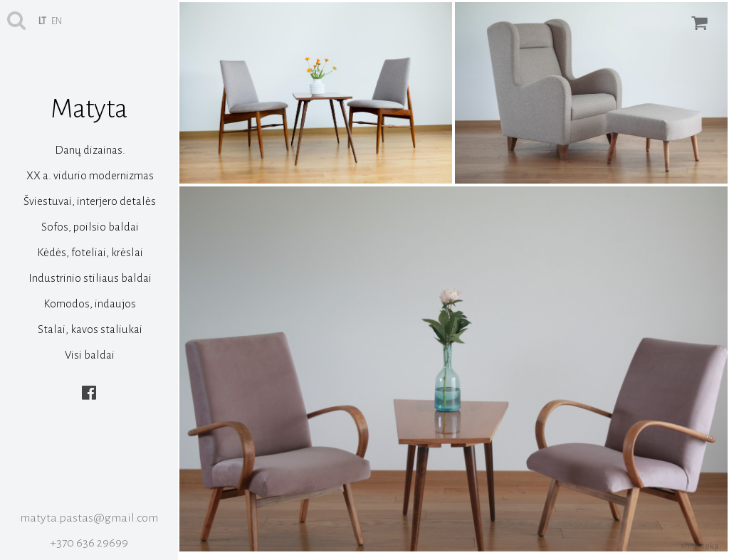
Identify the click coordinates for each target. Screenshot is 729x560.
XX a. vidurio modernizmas (90, 175)
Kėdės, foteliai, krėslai (90, 252)
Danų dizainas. (90, 150)
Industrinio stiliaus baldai (90, 278)
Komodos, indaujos (90, 303)
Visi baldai (90, 355)
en (57, 21)
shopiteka (699, 546)
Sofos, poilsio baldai (90, 227)
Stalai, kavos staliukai (90, 329)
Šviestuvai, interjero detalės (90, 201)
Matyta (89, 109)
